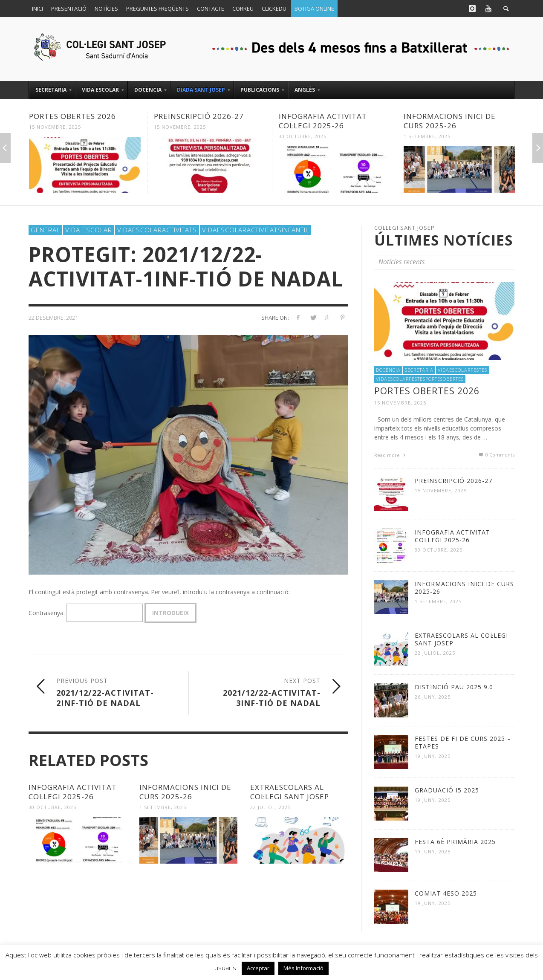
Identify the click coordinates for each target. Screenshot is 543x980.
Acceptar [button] (258, 968)
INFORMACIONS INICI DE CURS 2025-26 (450, 121)
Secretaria (419, 370)
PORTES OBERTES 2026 (72, 116)
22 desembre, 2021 (53, 318)
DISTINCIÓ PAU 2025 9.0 (454, 687)
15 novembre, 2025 (55, 127)
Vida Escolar (89, 230)
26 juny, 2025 (433, 697)
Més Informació (303, 968)
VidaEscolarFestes (462, 370)
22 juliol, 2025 (270, 807)
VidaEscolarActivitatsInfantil (256, 230)
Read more (391, 455)
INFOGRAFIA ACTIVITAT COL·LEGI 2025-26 (323, 121)
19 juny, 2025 (433, 756)
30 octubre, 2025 (303, 136)
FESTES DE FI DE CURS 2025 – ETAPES (463, 742)
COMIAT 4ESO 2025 (446, 893)
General (45, 230)
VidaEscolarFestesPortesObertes (420, 379)
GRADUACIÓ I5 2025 (447, 790)
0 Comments (496, 455)
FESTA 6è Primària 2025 (455, 842)
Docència (388, 370)
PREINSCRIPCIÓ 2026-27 (199, 116)
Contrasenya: (86, 613)
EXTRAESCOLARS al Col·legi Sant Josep (290, 792)
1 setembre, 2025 (427, 136)
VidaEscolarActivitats (157, 230)
